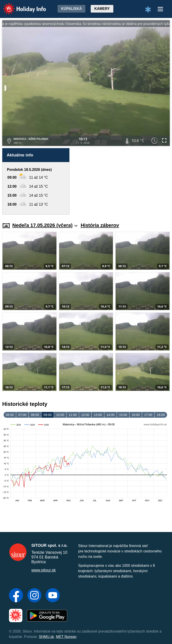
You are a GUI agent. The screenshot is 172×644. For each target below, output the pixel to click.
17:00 (148, 415)
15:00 (123, 415)
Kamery (102, 9)
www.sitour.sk (44, 570)
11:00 (73, 415)
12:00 (85, 415)
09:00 (47, 415)
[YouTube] (53, 596)
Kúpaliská (71, 9)
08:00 (35, 415)
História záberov (100, 225)
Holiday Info (20, 6)
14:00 (110, 415)
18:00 (161, 415)
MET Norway (66, 637)
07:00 (22, 415)
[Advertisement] (122, 181)
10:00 (60, 415)
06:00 (10, 415)
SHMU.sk (46, 637)
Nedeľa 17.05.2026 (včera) (45, 225)
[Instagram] (34, 596)
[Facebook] (16, 596)
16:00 (136, 415)
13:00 (98, 415)
